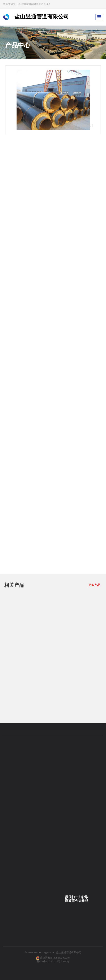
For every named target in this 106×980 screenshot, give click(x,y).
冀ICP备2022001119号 (49, 961)
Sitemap (65, 961)
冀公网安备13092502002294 (55, 958)
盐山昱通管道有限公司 (69, 952)
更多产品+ (95, 585)
